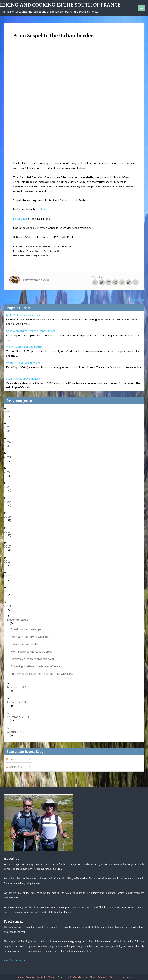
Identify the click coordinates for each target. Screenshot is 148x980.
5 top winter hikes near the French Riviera (31, 331)
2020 (9, 502)
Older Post (138, 300)
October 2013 (18, 702)
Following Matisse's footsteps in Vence (37, 666)
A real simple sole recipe (27, 629)
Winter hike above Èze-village (23, 363)
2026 (9, 412)
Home (75, 300)
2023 (9, 457)
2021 (9, 487)
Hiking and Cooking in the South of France (60, 5)
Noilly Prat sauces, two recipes (24, 315)
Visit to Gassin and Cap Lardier (24, 347)
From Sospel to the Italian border (33, 651)
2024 (9, 442)
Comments (14, 767)
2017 (9, 546)
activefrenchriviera (36, 280)
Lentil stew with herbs (26, 644)
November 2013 (19, 687)
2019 (9, 516)
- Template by (70, 977)
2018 (9, 531)
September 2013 (19, 717)
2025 (9, 427)
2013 (9, 606)
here (44, 209)
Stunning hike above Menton (23, 379)
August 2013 (17, 732)
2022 (9, 472)
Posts (11, 759)
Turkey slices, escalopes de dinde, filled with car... (43, 674)
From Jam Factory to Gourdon (31, 637)
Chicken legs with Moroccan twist (34, 659)
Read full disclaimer (14, 961)
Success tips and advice (122, 977)
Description (20, 218)
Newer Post (11, 300)
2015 (9, 576)
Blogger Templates (99, 977)
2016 (9, 561)
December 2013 (19, 619)
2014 (9, 591)
